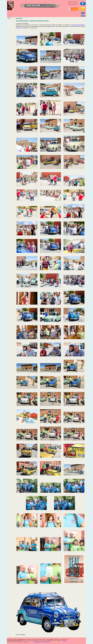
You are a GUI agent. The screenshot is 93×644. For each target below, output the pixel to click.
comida (48, 26)
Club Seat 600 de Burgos (78, 25)
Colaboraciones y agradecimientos (42, 642)
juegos (17, 28)
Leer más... (65, 641)
